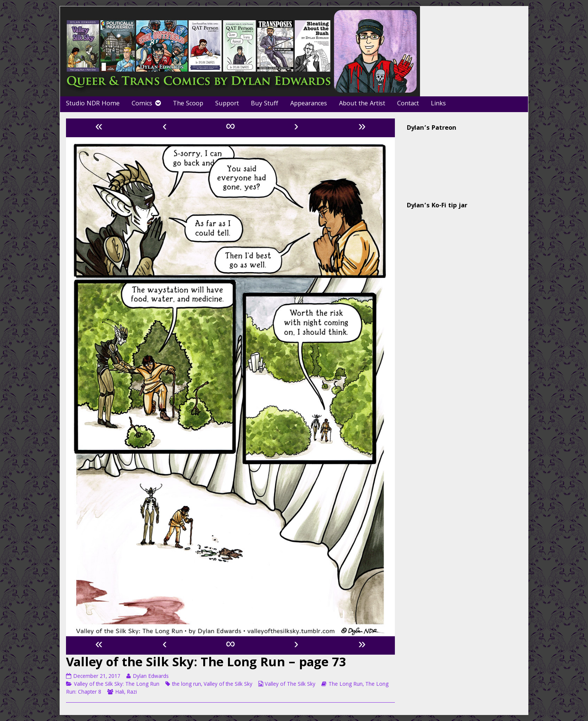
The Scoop (188, 104)
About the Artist (362, 104)
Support (227, 104)
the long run (187, 685)
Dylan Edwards (151, 677)
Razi (132, 693)
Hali (120, 693)
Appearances (309, 104)
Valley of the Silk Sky (228, 685)
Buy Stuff (265, 104)
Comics (142, 104)
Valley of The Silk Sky (290, 685)
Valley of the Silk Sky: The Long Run (117, 685)
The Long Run (346, 685)
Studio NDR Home (93, 104)
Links (438, 104)
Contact (408, 104)
